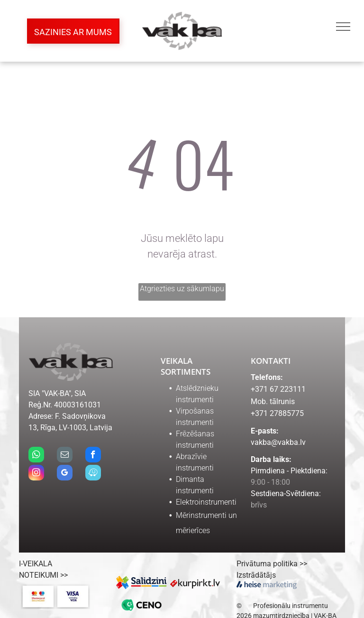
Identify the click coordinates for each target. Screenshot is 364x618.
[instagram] (36, 474)
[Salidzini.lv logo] (142, 582)
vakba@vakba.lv (278, 442)
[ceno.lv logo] (142, 605)
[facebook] (93, 456)
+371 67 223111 (278, 389)
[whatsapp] (36, 456)
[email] (65, 456)
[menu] (343, 27)
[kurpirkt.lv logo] (195, 582)
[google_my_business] (65, 474)
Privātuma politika (267, 564)
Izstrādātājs (256, 575)
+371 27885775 (277, 413)
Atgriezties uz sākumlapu (182, 289)
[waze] (93, 474)
